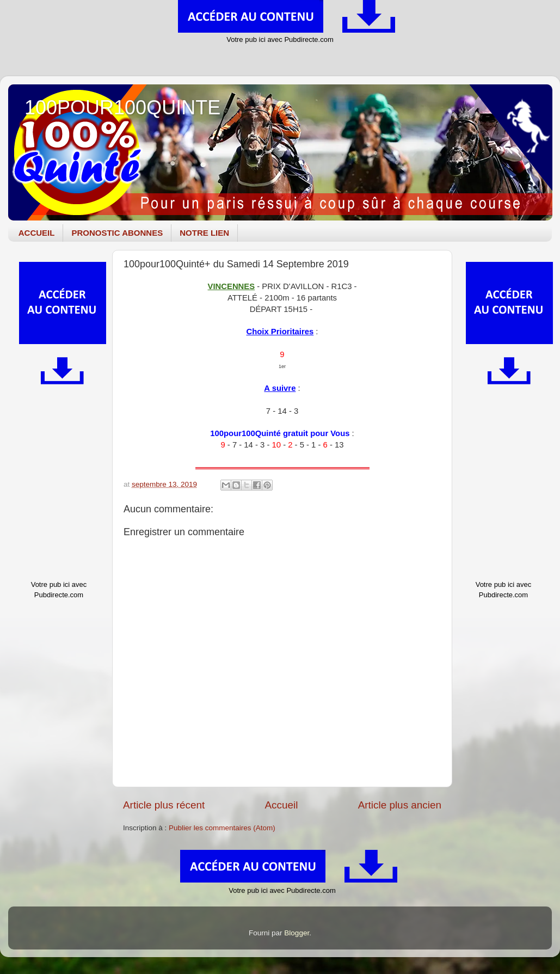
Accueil (281, 805)
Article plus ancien (400, 805)
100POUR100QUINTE (122, 108)
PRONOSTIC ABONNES (117, 233)
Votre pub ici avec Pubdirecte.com (280, 39)
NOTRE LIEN (204, 233)
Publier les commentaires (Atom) (222, 828)
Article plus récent (164, 805)
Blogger (297, 933)
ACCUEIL (37, 233)
